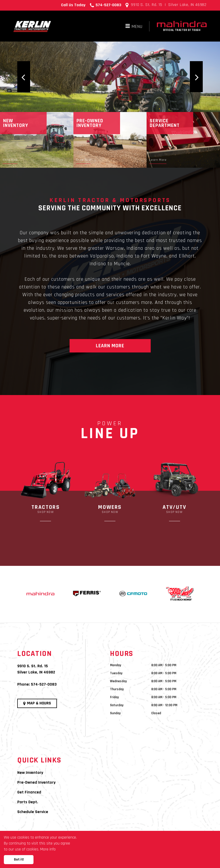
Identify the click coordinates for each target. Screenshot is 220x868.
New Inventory (30, 773)
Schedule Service (33, 812)
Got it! (19, 859)
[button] (24, 77)
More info (48, 849)
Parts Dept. (28, 802)
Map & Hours (37, 703)
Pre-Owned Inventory (36, 782)
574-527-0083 (44, 684)
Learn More (110, 346)
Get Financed (29, 792)
